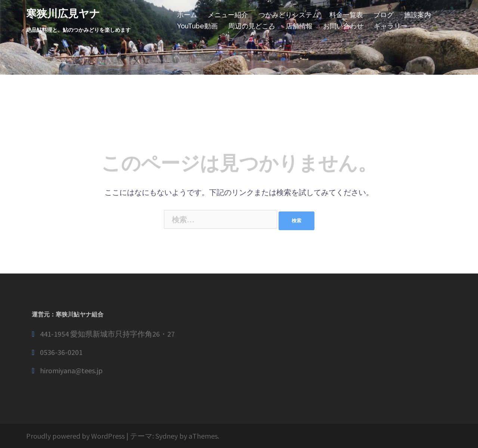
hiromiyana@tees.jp (71, 370)
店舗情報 (299, 26)
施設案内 (418, 15)
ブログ (384, 15)
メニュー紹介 (228, 15)
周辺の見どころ (252, 26)
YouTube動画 (197, 26)
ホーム (187, 15)
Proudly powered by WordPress (75, 436)
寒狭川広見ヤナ (63, 14)
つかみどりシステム (289, 15)
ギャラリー (391, 26)
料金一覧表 (346, 15)
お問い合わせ (343, 26)
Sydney (167, 436)
